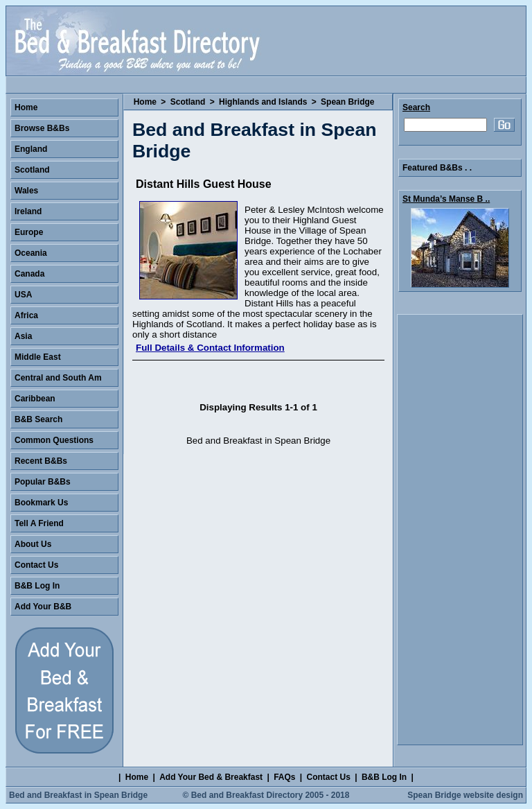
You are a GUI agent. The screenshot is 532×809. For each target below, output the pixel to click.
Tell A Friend (39, 523)
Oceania (31, 253)
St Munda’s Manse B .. (446, 199)
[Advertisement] (460, 530)
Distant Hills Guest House (204, 184)
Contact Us (36, 565)
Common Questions (54, 440)
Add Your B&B (43, 607)
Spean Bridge (347, 102)
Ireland (28, 211)
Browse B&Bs (42, 128)
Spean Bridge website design (465, 795)
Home (145, 102)
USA (23, 295)
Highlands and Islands (263, 102)
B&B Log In (37, 586)
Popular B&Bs (43, 482)
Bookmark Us (41, 503)
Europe (29, 232)
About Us (33, 544)
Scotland (188, 102)
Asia (23, 336)
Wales (26, 191)
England (31, 149)
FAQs (284, 777)
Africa (26, 315)
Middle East (38, 357)
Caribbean (35, 399)
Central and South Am (58, 378)
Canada (29, 274)
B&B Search (38, 419)
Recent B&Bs (41, 461)
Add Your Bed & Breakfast (211, 777)
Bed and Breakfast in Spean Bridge (78, 795)
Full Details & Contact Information (210, 348)
